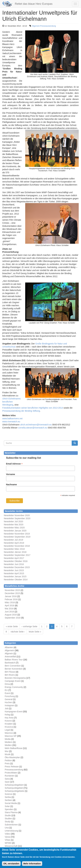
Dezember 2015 (12, 593)
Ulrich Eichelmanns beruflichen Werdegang (11, 402)
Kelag (7, 715)
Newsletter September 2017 (17, 555)
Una (7, 828)
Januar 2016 (11, 596)
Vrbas (7, 840)
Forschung (10, 696)
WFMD (8, 843)
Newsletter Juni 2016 (14, 564)
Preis (7, 763)
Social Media (11, 803)
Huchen (8, 702)
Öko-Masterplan (12, 757)
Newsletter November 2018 (17, 546)
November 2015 (12, 590)
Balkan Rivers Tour (14, 660)
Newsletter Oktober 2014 (16, 580)
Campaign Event (13, 681)
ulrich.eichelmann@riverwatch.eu (36, 425)
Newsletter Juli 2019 (13, 540)
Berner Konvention (14, 669)
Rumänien (10, 776)
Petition (8, 760)
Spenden (9, 809)
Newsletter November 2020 (17, 515)
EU (6, 690)
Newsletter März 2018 (14, 549)
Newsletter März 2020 (14, 528)
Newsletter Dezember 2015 (17, 567)
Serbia (8, 797)
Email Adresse (14, 464)
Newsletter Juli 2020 (13, 521)
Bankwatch (10, 663)
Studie (8, 815)
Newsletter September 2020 (17, 518)
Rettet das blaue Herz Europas (34, 4)
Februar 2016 (11, 599)
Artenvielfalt (10, 657)
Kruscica (9, 727)
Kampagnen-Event (14, 712)
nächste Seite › (18, 632)
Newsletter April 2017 (14, 558)
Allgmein (9, 653)
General (9, 699)
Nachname (12, 484)
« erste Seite (12, 626)
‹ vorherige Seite (30, 626)
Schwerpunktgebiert (14, 785)
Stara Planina (11, 812)
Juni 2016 (9, 612)
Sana (7, 779)
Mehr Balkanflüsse (14, 748)
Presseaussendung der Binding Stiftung (21, 411)
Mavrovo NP (11, 736)
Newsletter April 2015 (14, 573)
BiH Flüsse (10, 672)
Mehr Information (32, 865)
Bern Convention (13, 666)
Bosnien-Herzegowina (15, 678)
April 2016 (10, 606)
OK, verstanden (11, 865)
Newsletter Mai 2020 (14, 525)
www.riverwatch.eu (11, 422)
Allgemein (36, 26)
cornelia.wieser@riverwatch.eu (33, 428)
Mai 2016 (9, 609)
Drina (7, 684)
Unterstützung (11, 831)
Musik (8, 754)
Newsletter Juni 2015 (14, 570)
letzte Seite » (35, 632)
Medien (8, 745)
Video (7, 834)
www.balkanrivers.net (12, 418)
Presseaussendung (48, 26)
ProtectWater (11, 773)
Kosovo (8, 721)
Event (7, 693)
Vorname (11, 474)
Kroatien (9, 724)
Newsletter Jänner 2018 (15, 552)
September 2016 (13, 618)
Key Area (9, 718)
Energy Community (14, 687)
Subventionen (11, 825)
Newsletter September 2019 (17, 537)
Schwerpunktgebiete (14, 791)
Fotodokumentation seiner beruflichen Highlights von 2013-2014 (33, 408)
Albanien (9, 647)
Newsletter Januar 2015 (15, 576)
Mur (7, 751)
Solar (7, 806)
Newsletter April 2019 (14, 543)
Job (6, 708)
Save (7, 782)
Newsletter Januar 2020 (15, 531)
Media (8, 739)
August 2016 (11, 615)
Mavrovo (9, 733)
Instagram (9, 705)
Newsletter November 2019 (17, 534)
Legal (7, 730)
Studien (8, 818)
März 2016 (10, 602)
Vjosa (7, 837)
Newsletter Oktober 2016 (16, 561)
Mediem (9, 742)
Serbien (8, 800)
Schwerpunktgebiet (14, 788)
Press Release (12, 767)
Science (9, 794)
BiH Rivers (10, 675)
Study (7, 822)
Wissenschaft (11, 846)
